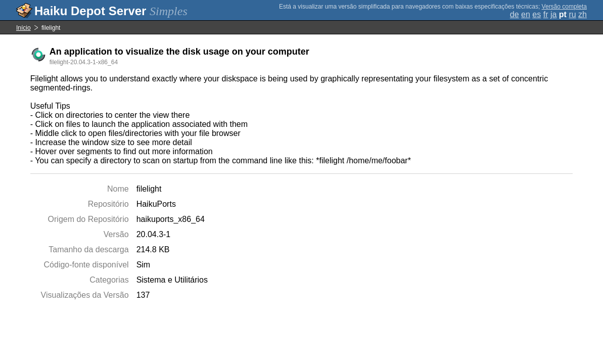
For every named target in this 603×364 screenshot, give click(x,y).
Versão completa (564, 7)
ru (572, 14)
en (526, 14)
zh (583, 14)
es (537, 14)
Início (24, 28)
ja (553, 14)
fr (546, 14)
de (515, 14)
